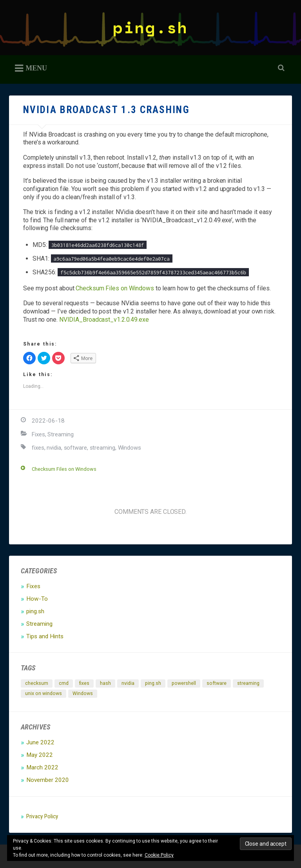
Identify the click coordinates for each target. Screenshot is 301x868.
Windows (130, 448)
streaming (102, 448)
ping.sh (150, 27)
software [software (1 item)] (217, 683)
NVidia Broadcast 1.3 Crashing (106, 110)
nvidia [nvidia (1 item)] (128, 683)
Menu (36, 68)
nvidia (54, 448)
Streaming (60, 434)
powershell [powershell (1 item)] (184, 683)
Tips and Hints (45, 636)
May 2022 (40, 755)
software (75, 448)
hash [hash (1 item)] (105, 683)
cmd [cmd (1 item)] (64, 683)
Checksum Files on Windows (115, 288)
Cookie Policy (159, 855)
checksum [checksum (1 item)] (37, 683)
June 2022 (40, 742)
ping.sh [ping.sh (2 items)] (153, 683)
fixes (38, 448)
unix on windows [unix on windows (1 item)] (44, 693)
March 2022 (42, 767)
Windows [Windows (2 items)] (83, 693)
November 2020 (48, 780)
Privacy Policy (42, 816)
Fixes (38, 434)
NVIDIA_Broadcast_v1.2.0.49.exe (104, 320)
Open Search (280, 68)
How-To (37, 599)
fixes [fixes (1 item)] (84, 683)
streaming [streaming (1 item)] (248, 683)
